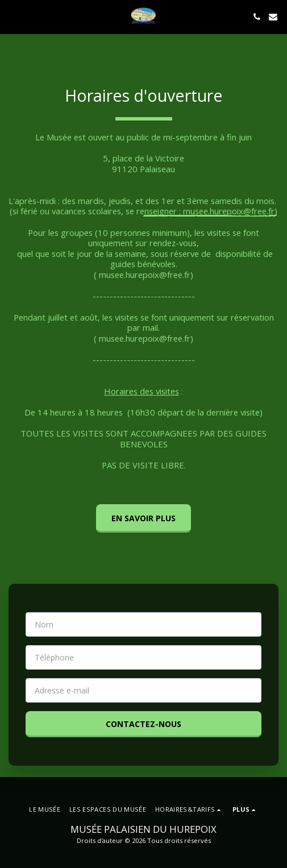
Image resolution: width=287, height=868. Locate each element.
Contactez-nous (143, 724)
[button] (13, 16)
